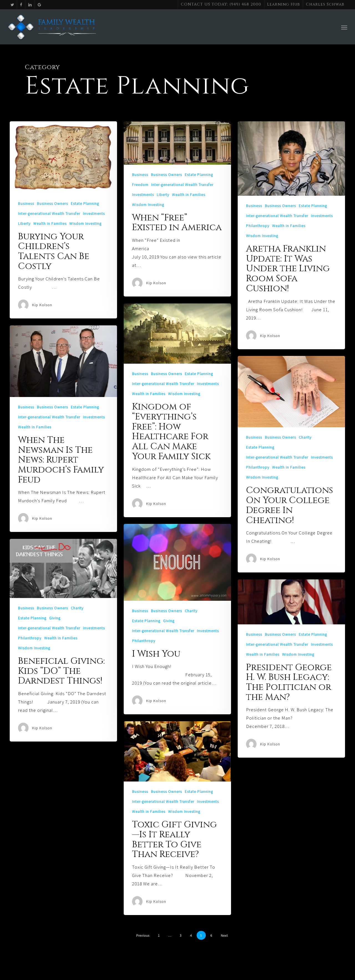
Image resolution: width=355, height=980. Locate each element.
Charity (305, 437)
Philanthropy (258, 226)
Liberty (24, 223)
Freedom (140, 185)
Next (224, 935)
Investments (94, 213)
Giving (169, 621)
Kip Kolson (42, 305)
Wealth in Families (50, 223)
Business (26, 203)
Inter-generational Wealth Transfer (49, 213)
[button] (344, 31)
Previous (143, 935)
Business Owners (52, 203)
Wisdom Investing (85, 223)
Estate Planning (85, 203)
